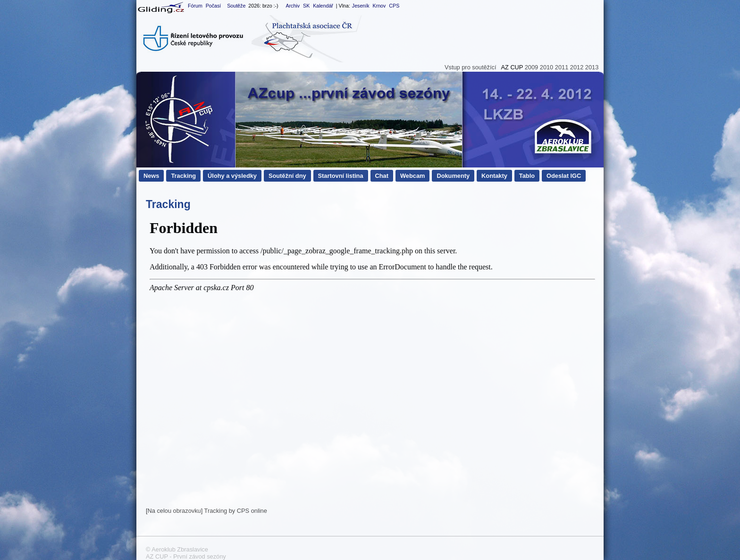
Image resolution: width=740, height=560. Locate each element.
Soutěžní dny (287, 176)
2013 (592, 67)
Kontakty (494, 176)
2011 (562, 67)
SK (306, 6)
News (151, 176)
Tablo (527, 176)
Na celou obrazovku (174, 511)
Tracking (183, 176)
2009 (531, 67)
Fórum (195, 6)
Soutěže (236, 6)
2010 (547, 67)
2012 (577, 67)
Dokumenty (453, 176)
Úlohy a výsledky (232, 176)
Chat (382, 176)
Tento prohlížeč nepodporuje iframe (372, 361)
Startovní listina (341, 176)
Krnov (379, 6)
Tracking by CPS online (236, 511)
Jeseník (361, 6)
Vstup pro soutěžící (471, 67)
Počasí (214, 6)
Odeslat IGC (564, 176)
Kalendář (323, 6)
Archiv (293, 6)
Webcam (412, 176)
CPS (394, 6)
